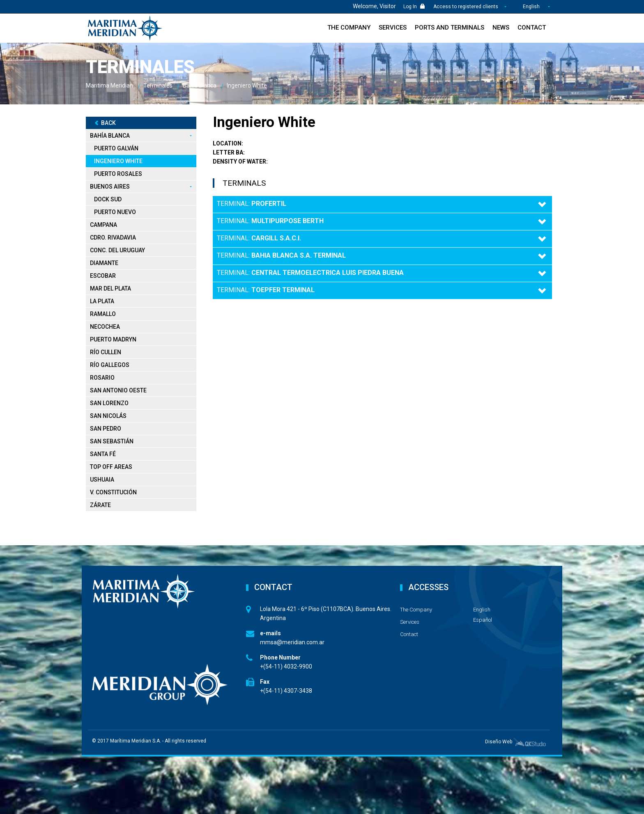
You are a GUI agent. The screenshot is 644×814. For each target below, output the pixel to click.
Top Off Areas (111, 467)
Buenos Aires (110, 187)
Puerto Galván (116, 148)
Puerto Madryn (113, 339)
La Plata (102, 301)
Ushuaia (102, 480)
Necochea (105, 327)
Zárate (100, 505)
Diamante (104, 263)
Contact (532, 28)
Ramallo (103, 314)
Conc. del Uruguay (117, 250)
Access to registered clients (466, 7)
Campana (103, 225)
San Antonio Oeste (118, 390)
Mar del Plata (110, 288)
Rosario (102, 378)
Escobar (103, 276)
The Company (349, 28)
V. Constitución (113, 492)
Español (483, 620)
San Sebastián (112, 441)
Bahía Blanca (110, 136)
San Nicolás (108, 416)
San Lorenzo (109, 403)
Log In (414, 7)
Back (105, 123)
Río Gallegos (110, 365)
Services (393, 28)
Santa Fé (103, 454)
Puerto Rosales (118, 174)
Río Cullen (106, 352)
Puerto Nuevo (115, 212)
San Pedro (106, 429)
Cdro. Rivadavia (113, 238)
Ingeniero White (118, 161)
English (531, 7)
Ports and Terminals (450, 28)
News (501, 28)
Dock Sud (108, 199)
